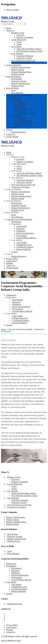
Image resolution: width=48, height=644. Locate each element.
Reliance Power (18, 70)
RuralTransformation (20, 575)
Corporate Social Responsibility (19, 95)
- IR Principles (12, 534)
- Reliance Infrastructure (16, 539)
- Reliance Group (13, 477)
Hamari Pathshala (24, 125)
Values (19, 44)
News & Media (12, 88)
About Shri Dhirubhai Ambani (29, 49)
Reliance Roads (18, 74)
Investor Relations (14, 77)
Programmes (16, 100)
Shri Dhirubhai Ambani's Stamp (29, 51)
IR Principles (17, 79)
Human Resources (19, 132)
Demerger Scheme (19, 81)
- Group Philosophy (14, 484)
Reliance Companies (25, 37)
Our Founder (17, 47)
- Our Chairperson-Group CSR (19, 505)
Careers (9, 130)
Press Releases (17, 93)
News (14, 90)
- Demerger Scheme (14, 537)
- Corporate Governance (16, 507)
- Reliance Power (13, 541)
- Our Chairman (13, 498)
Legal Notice (11, 627)
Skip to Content (13, 10)
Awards (14, 127)
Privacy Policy (12, 625)
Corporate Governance (21, 63)
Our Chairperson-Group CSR (23, 60)
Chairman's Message (25, 56)
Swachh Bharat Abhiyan (26, 113)
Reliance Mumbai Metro (21, 72)
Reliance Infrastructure (21, 67)
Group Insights (12, 137)
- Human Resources (14, 604)
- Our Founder (12, 491)
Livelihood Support (19, 589)
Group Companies (14, 65)
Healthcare (21, 107)
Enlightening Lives (24, 120)
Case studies (11, 582)
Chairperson (16, 97)
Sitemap (9, 630)
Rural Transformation (25, 109)
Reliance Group (18, 33)
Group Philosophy (19, 40)
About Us (10, 30)
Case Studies (17, 116)
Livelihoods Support (25, 123)
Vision (19, 42)
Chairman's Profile (24, 58)
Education (21, 104)
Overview (20, 35)
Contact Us (11, 134)
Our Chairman (17, 53)
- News (9, 551)
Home (9, 28)
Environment (22, 111)
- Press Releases (13, 554)
